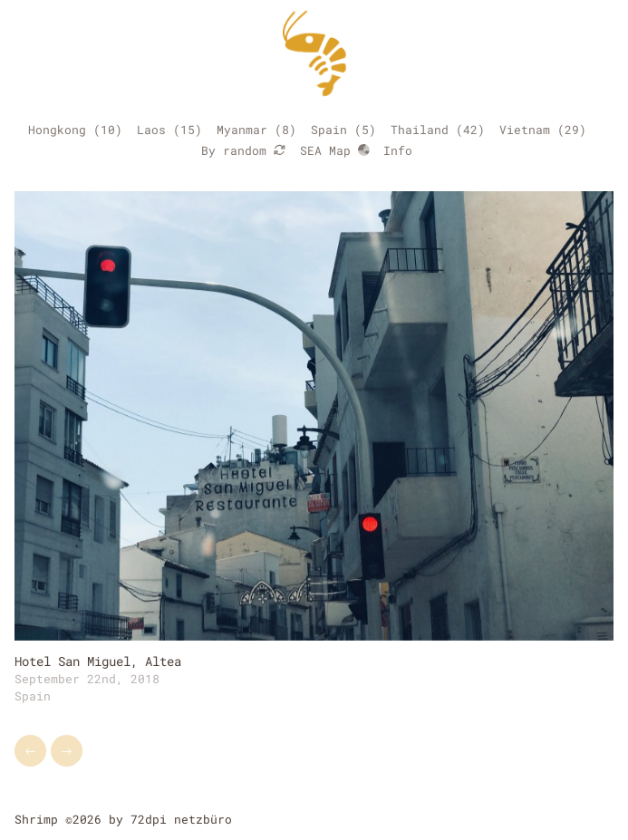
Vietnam (525, 130)
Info (398, 150)
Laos (151, 130)
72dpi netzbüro (181, 819)
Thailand (420, 130)
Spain (329, 130)
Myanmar (242, 130)
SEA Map (335, 150)
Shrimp (36, 819)
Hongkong (57, 130)
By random (243, 150)
